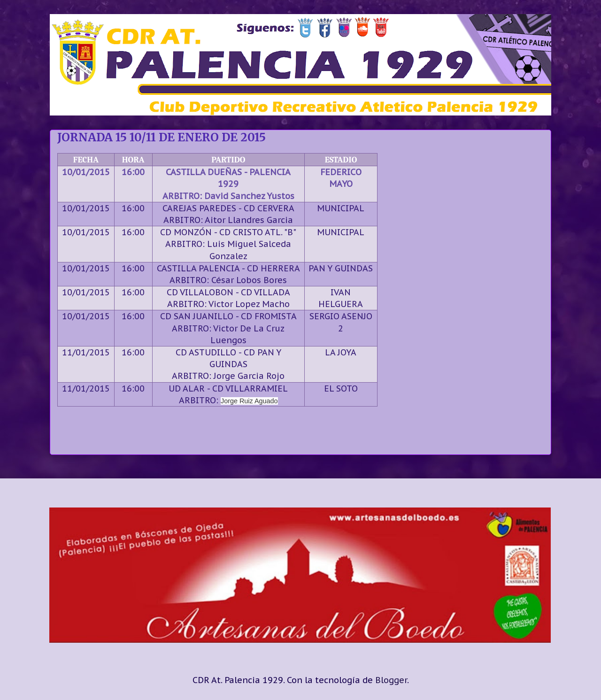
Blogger (391, 680)
